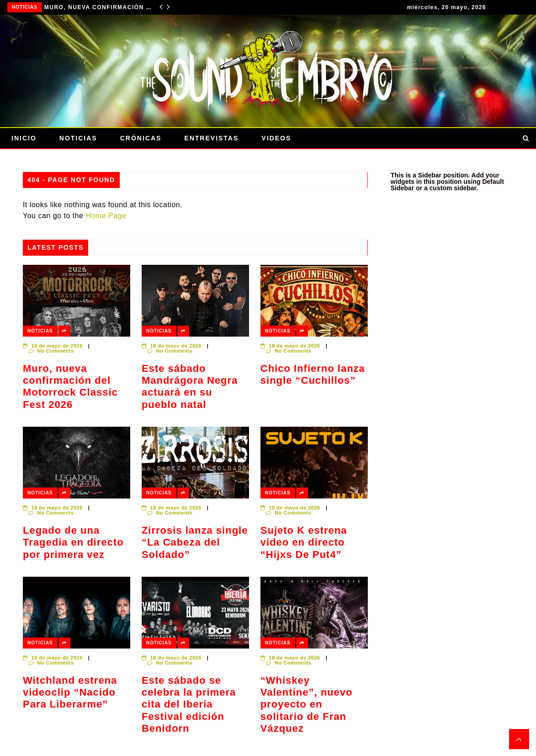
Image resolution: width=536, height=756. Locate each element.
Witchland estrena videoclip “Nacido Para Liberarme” (70, 692)
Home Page (106, 216)
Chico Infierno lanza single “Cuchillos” (313, 374)
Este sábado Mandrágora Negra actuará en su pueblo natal (190, 386)
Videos (276, 138)
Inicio (24, 138)
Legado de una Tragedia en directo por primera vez (73, 542)
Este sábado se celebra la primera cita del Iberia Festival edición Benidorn (189, 705)
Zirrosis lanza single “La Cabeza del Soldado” (195, 542)
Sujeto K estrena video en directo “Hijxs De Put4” (304, 542)
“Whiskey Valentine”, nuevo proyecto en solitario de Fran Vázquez (307, 705)
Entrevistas (211, 138)
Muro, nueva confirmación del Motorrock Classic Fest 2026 (99, 7)
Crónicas (141, 138)
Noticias (25, 7)
